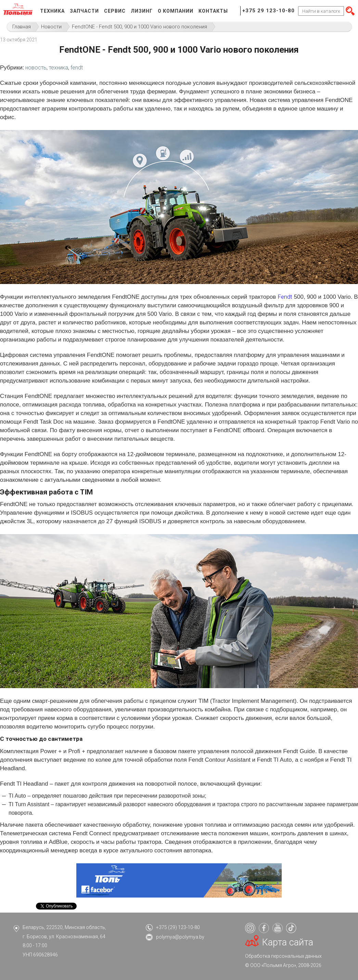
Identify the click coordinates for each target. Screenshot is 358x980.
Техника (52, 11)
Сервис (115, 11)
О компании (176, 11)
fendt (77, 68)
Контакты (213, 11)
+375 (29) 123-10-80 (178, 927)
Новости (51, 27)
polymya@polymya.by (180, 937)
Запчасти (84, 11)
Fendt (285, 297)
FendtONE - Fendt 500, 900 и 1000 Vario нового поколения (139, 27)
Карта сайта (288, 942)
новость (36, 68)
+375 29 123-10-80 (268, 11)
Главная (22, 27)
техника (59, 68)
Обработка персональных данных (283, 956)
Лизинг (142, 11)
